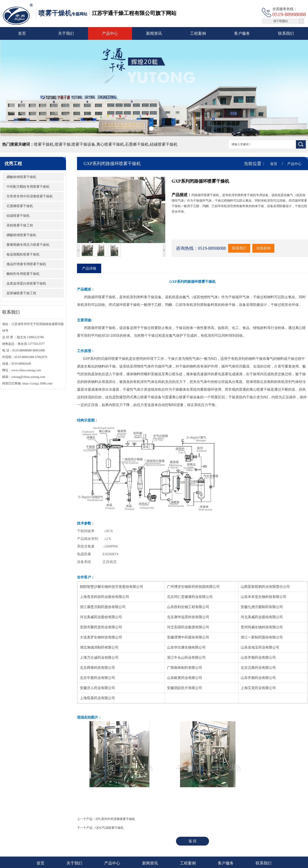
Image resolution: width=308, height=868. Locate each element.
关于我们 (66, 33)
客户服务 (242, 33)
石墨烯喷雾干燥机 (20, 206)
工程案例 (198, 33)
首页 (22, 33)
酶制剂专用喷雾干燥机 (23, 274)
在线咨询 (263, 248)
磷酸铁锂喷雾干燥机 (21, 177)
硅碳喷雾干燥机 (18, 216)
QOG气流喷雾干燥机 (110, 828)
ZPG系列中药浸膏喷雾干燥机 (115, 819)
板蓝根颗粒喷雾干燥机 (23, 254)
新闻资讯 (154, 33)
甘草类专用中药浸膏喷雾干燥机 (30, 196)
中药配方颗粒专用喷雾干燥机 (28, 187)
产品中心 (110, 33)
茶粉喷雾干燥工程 (20, 225)
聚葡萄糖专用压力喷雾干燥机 (28, 245)
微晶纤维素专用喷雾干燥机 (26, 264)
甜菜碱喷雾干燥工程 (21, 293)
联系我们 (286, 33)
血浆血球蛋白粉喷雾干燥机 (26, 283)
